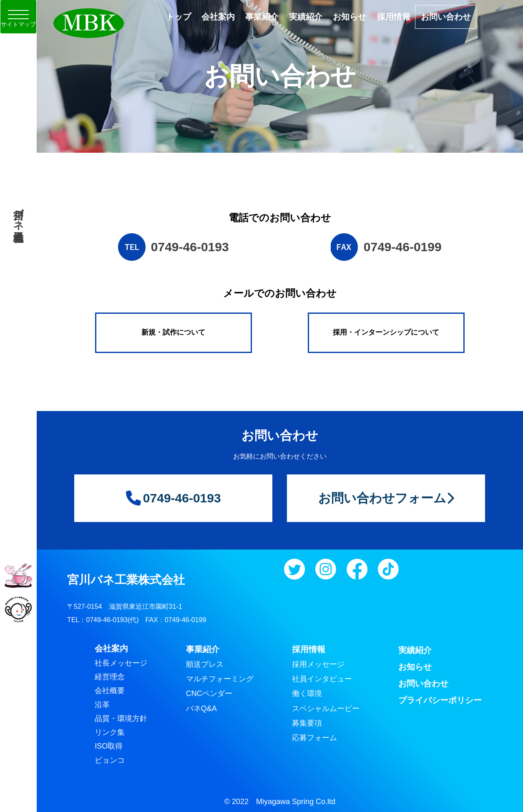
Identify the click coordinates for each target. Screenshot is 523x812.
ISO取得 (109, 746)
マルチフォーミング (220, 679)
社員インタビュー (322, 679)
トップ (179, 17)
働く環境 (307, 693)
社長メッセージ (121, 663)
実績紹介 (306, 17)
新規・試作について (173, 332)
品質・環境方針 (121, 719)
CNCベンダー (209, 693)
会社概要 (110, 691)
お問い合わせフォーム (386, 498)
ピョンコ (110, 760)
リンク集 (110, 732)
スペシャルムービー (326, 709)
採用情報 (394, 17)
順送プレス (205, 664)
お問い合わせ (446, 17)
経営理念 (110, 677)
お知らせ (350, 17)
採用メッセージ (318, 664)
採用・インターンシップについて (386, 332)
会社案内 (218, 17)
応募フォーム (314, 738)
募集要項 (307, 723)
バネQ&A (201, 709)
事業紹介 (262, 17)
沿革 (102, 705)
